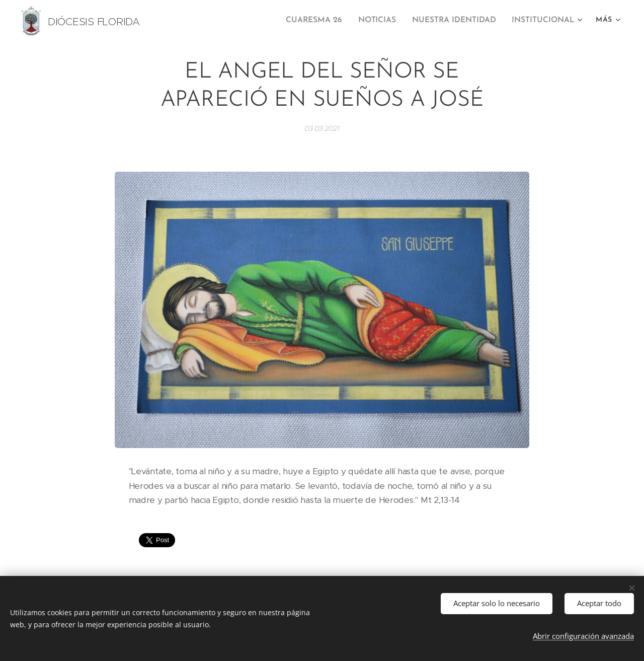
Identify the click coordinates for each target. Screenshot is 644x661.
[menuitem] (324, 21)
